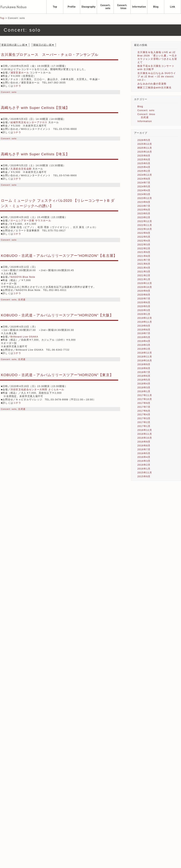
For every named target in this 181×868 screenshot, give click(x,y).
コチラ (17, 86)
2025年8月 (144, 156)
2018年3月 (144, 387)
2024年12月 (145, 175)
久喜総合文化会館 (21, 169)
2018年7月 (144, 372)
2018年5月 (144, 380)
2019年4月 (144, 341)
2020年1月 (144, 314)
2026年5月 (144, 140)
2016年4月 (144, 457)
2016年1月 (144, 469)
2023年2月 (144, 217)
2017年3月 (144, 418)
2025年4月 (144, 167)
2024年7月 (144, 183)
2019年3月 (144, 345)
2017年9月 (144, 403)
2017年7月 (144, 407)
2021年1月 (144, 279)
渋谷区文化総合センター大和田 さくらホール (37, 390)
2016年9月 (144, 442)
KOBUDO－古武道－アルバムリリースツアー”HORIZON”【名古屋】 (59, 256)
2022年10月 (145, 229)
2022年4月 (144, 241)
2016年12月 (145, 430)
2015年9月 (144, 476)
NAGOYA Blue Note (23, 277)
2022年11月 (145, 225)
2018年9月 (144, 364)
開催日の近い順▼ (44, 45)
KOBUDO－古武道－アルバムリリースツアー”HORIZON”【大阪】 (57, 315)
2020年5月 (144, 306)
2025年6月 (144, 159)
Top (2, 18)
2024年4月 (144, 190)
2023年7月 (144, 206)
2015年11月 (145, 473)
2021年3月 (144, 272)
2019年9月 (144, 326)
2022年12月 (145, 221)
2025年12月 (145, 144)
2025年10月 (145, 152)
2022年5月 (144, 237)
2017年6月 (144, 411)
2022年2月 (144, 248)
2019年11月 (145, 322)
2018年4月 (144, 384)
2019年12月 (145, 318)
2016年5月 (144, 453)
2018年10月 (145, 360)
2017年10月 (145, 399)
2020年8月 (144, 295)
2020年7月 (144, 299)
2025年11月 (145, 148)
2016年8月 (144, 446)
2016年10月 (145, 438)
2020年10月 (145, 287)
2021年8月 (144, 256)
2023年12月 (145, 198)
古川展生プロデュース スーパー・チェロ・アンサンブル (50, 55)
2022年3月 (144, 245)
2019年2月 (144, 349)
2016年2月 (144, 465)
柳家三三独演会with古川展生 (154, 88)
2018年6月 (144, 376)
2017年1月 (144, 426)
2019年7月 (144, 333)
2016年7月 (144, 449)
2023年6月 (144, 210)
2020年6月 (144, 302)
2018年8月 (144, 368)
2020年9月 (144, 291)
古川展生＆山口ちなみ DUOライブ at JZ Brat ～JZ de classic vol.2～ (157, 76)
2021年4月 (144, 268)
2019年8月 (144, 330)
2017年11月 (145, 395)
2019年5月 (144, 337)
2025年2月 (144, 171)
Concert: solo (9, 92)
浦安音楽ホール (20, 73)
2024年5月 (144, 186)
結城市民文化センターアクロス (29, 122)
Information (145, 121)
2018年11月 (145, 357)
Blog (140, 106)
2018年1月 (144, 391)
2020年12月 (145, 283)
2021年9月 (144, 252)
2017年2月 (144, 422)
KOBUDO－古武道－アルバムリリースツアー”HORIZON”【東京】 (57, 375)
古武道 (22, 300)
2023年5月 (144, 213)
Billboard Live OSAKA (24, 337)
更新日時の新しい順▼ (14, 45)
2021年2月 (144, 275)
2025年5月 (144, 163)
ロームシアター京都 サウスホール (31, 221)
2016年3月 (144, 461)
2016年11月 (145, 434)
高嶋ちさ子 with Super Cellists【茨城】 (35, 108)
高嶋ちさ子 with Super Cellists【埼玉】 (35, 154)
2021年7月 (144, 260)
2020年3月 (144, 310)
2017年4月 (144, 414)
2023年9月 (144, 202)
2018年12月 (145, 353)
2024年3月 (144, 194)
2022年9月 (144, 233)
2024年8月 (144, 179)
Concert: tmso (146, 114)
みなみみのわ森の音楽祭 (152, 84)
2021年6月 (144, 264)
